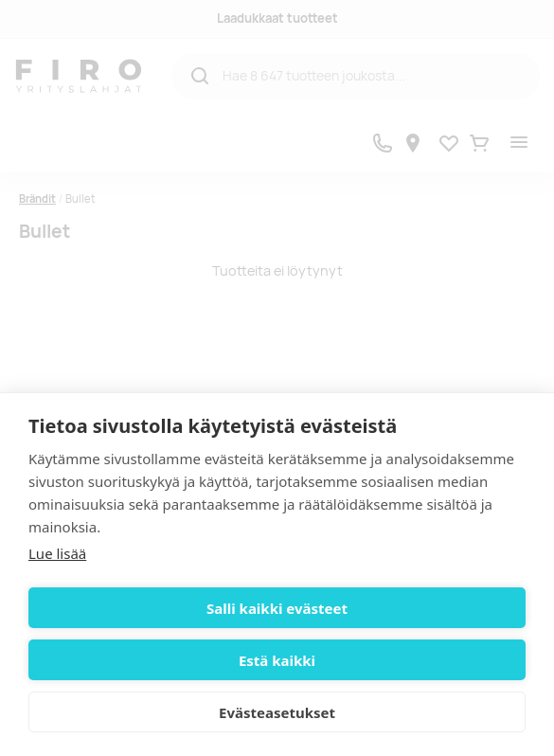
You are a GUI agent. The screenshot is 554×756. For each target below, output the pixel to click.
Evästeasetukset (277, 712)
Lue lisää (57, 553)
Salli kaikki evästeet (277, 608)
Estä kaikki (277, 660)
